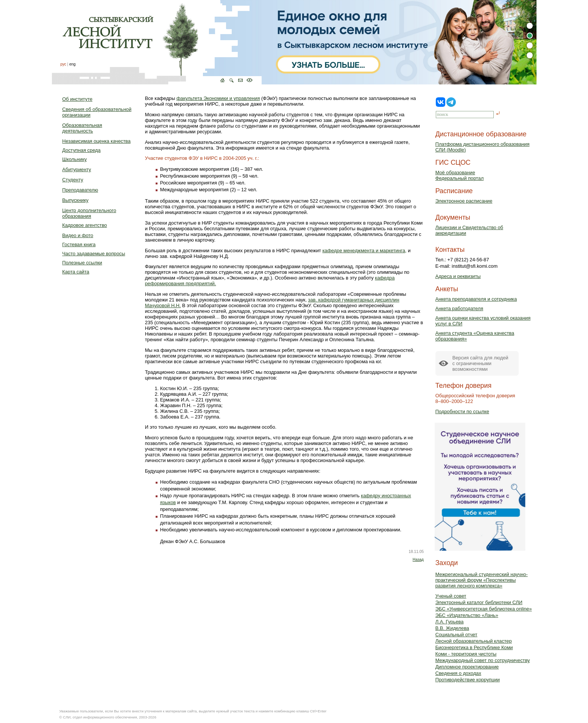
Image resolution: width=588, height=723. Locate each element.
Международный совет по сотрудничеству (483, 660)
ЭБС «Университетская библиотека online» (484, 609)
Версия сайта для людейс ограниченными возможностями (480, 363)
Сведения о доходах (458, 673)
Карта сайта (76, 272)
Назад (418, 560)
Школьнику (74, 159)
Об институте (77, 99)
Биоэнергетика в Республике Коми (474, 647)
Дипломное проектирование (467, 667)
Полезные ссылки (82, 263)
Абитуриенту (76, 169)
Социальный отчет (456, 635)
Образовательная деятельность (82, 128)
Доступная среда (81, 150)
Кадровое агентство (84, 225)
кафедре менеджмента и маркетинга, (364, 251)
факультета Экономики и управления (218, 98)
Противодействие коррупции (468, 680)
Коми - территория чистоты (466, 654)
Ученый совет (451, 596)
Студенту (73, 180)
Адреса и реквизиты (458, 276)
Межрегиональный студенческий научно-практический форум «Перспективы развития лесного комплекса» (482, 580)
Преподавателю (80, 190)
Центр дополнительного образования (89, 213)
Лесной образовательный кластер (474, 641)
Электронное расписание (464, 201)
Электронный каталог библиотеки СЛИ (479, 602)
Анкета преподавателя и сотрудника (476, 299)
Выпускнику (75, 200)
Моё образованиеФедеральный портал (460, 175)
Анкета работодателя (459, 308)
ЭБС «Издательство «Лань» (467, 615)
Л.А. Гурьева (450, 622)
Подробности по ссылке (462, 411)
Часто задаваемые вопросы (94, 254)
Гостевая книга (79, 244)
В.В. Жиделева (452, 628)
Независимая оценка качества (96, 141)
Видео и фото (78, 235)
